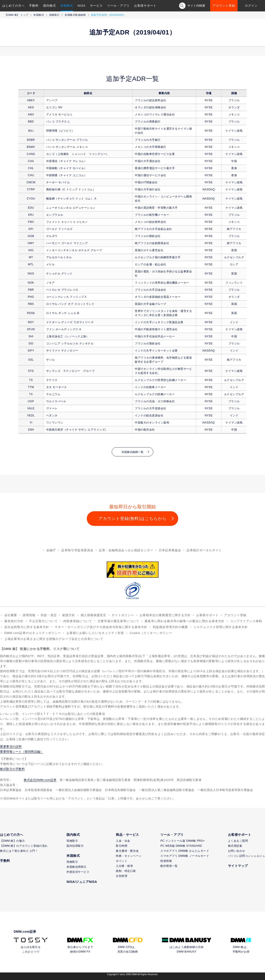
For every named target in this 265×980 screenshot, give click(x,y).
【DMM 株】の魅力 (12, 841)
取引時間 (122, 846)
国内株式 (50, 6)
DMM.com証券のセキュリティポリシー (33, 633)
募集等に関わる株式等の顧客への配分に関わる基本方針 (185, 621)
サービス (96, 6)
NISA (82, 6)
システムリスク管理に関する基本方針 (221, 627)
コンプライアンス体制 (246, 621)
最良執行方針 (14, 621)
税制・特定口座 (126, 871)
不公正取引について (43, 621)
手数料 (34, 6)
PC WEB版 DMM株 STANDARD (181, 846)
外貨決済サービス (78, 872)
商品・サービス (127, 835)
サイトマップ (238, 866)
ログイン (251, 6)
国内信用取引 (75, 846)
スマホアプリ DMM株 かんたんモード (185, 851)
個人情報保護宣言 (93, 615)
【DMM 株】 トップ (16, 15)
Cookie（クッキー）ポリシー (151, 633)
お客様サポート (145, 6)
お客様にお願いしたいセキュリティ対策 (95, 633)
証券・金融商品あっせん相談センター (126, 550)
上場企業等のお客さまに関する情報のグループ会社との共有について (54, 639)
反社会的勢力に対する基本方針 (27, 627)
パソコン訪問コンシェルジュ (247, 856)
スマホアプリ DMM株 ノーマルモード (185, 856)
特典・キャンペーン (129, 856)
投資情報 (166, 861)
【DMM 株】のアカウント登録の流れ (24, 846)
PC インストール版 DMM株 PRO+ (183, 841)
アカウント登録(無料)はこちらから (133, 519)
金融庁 (51, 550)
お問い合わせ (237, 851)
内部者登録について (78, 621)
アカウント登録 (224, 6)
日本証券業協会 (170, 550)
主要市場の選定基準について (118, 621)
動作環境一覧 (169, 866)
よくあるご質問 (238, 841)
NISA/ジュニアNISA (82, 882)
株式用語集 (235, 846)
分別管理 (122, 876)
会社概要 (11, 615)
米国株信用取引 (77, 867)
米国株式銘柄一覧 (132, 452)
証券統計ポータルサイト (204, 550)
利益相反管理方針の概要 (170, 627)
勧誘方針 (69, 615)
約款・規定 (49, 615)
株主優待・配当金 (127, 851)
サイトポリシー (123, 615)
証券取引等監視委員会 (77, 550)
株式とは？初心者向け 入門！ (19, 851)
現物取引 (54, 15)
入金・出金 (123, 841)
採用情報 (29, 615)
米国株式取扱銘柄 (75, 15)
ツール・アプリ (118, 6)
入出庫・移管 (124, 866)
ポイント (122, 861)
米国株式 (67, 6)
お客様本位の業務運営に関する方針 (165, 615)
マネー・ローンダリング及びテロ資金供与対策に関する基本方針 (101, 627)
